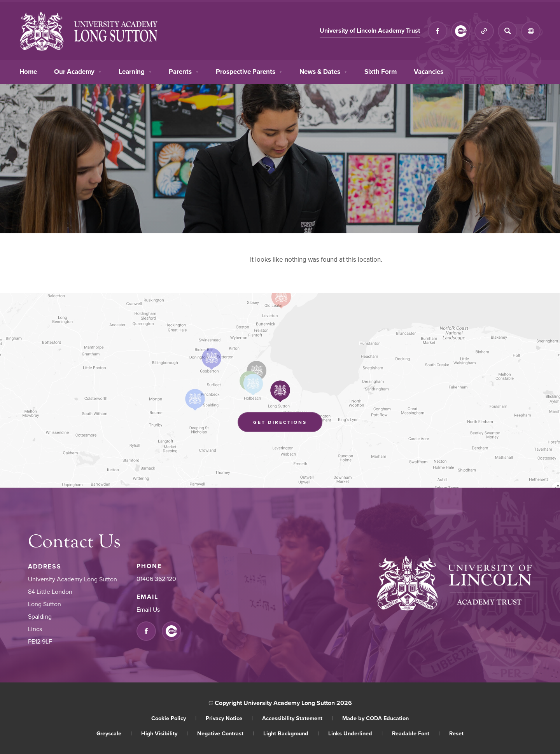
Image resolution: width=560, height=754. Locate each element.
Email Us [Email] (148, 609)
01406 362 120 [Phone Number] (156, 579)
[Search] (507, 31)
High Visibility (164, 733)
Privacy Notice (229, 718)
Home (28, 71)
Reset (456, 733)
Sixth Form (381, 71)
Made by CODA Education (375, 718)
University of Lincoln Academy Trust (370, 31)
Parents (184, 71)
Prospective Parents (249, 71)
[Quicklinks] (484, 31)
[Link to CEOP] (461, 31)
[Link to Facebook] (437, 31)
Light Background (291, 733)
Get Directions (280, 422)
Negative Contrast (226, 733)
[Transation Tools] (531, 31)
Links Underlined (355, 733)
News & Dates (323, 71)
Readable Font (416, 733)
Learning (135, 71)
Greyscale (114, 733)
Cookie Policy (174, 718)
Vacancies (429, 71)
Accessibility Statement (297, 718)
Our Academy (78, 71)
